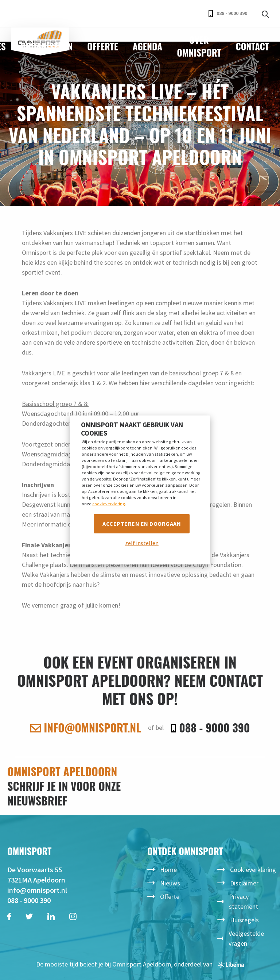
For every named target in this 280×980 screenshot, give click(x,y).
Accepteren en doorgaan (142, 523)
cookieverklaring (109, 503)
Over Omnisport (199, 46)
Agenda (147, 46)
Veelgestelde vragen (246, 938)
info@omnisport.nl (86, 728)
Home (168, 870)
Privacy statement (244, 901)
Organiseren (47, 46)
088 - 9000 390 (228, 14)
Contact (252, 46)
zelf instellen (142, 543)
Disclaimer (244, 883)
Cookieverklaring (253, 870)
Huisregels (244, 920)
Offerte (103, 46)
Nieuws (170, 883)
